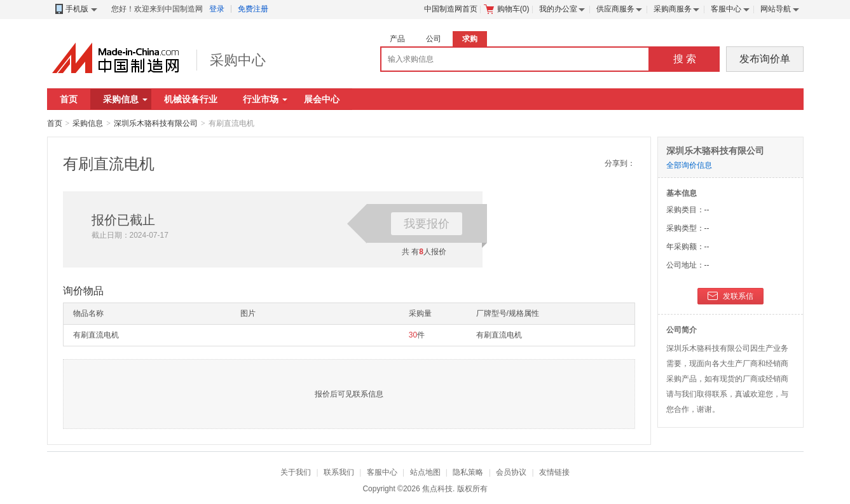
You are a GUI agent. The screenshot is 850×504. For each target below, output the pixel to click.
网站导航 (776, 9)
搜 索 (685, 59)
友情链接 (554, 472)
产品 (397, 39)
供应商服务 (615, 9)
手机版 (75, 9)
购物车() (507, 9)
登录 (217, 9)
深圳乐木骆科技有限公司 (156, 123)
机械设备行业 (191, 99)
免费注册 (253, 9)
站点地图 (425, 472)
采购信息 (125, 99)
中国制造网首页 (451, 9)
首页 (69, 99)
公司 (434, 39)
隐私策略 (468, 472)
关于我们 (296, 472)
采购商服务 (673, 9)
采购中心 (238, 60)
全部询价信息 (689, 165)
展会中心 (322, 99)
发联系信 (730, 297)
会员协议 (511, 472)
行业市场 (265, 99)
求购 (470, 39)
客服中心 (726, 9)
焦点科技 (437, 489)
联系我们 (339, 472)
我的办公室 (558, 9)
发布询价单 (765, 59)
